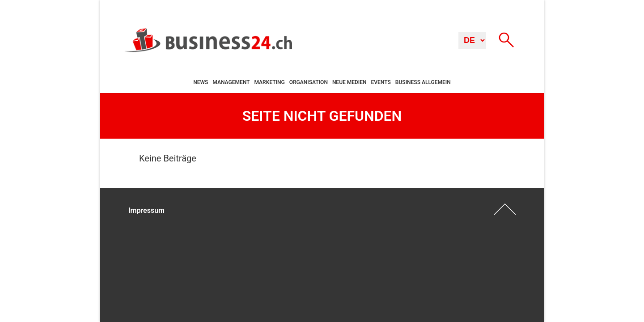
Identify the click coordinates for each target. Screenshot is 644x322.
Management (231, 82)
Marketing (269, 82)
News (201, 82)
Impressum (146, 210)
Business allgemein (423, 82)
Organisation (309, 82)
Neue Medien (350, 82)
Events (381, 82)
